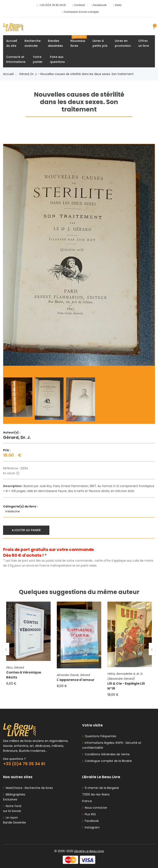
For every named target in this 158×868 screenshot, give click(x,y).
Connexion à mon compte (81, 12)
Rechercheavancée (33, 43)
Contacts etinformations (16, 59)
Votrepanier (38, 59)
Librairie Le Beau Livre (89, 851)
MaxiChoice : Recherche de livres (28, 788)
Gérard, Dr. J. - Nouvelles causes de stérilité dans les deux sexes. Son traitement (76, 74)
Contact (79, 5)
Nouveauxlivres (79, 42)
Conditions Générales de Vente (106, 754)
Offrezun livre (144, 43)
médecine (13, 511)
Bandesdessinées (55, 43)
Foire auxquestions (57, 59)
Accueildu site (12, 43)
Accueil (10, 74)
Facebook (100, 5)
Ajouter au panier (26, 530)
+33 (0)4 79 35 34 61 (53, 5)
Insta (118, 5)
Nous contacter (95, 808)
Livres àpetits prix (100, 43)
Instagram (91, 827)
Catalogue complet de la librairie (107, 761)
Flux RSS (89, 814)
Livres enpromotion (123, 43)
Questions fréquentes (100, 736)
